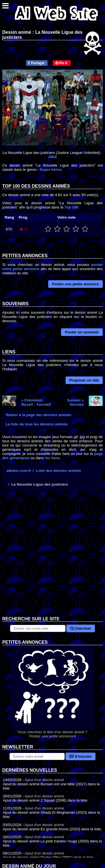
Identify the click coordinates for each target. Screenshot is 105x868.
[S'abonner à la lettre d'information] (37, 756)
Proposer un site (84, 380)
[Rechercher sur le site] (38, 628)
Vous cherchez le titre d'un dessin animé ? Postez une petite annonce (53, 692)
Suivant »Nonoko (75, 402)
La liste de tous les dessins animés (37, 424)
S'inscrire (81, 756)
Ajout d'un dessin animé (44, 780)
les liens (53, 458)
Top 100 (71, 207)
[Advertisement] (53, 558)
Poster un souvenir (82, 332)
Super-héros (51, 170)
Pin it (61, 63)
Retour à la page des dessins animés (39, 415)
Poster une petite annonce (75, 284)
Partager (36, 63)
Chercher (81, 628)
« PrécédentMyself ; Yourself (36, 402)
